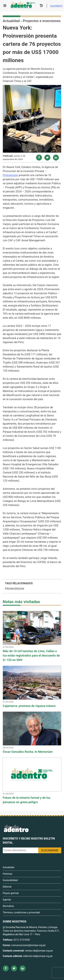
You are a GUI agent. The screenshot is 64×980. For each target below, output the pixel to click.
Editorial (7, 887)
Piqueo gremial (11, 893)
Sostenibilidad (10, 880)
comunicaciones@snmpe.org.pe (29, 945)
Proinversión (10, 175)
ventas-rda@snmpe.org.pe (39, 951)
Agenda (7, 900)
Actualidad (11, 21)
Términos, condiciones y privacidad (21, 912)
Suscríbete (56, 6)
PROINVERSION (15, 589)
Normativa (8, 906)
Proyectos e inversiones (42, 21)
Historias (8, 874)
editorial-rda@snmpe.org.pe (38, 956)
